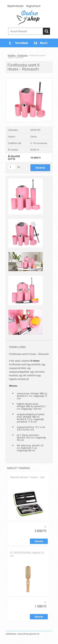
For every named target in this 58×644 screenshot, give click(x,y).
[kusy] (12, 167)
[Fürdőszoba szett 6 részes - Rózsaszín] (29, 80)
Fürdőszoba (22, 55)
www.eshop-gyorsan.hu (28, 634)
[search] (46, 31)
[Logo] (29, 18)
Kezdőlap (12, 55)
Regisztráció (33, 6)
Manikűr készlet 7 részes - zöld (27, 477)
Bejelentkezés (16, 6)
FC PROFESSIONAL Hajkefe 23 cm (27, 554)
